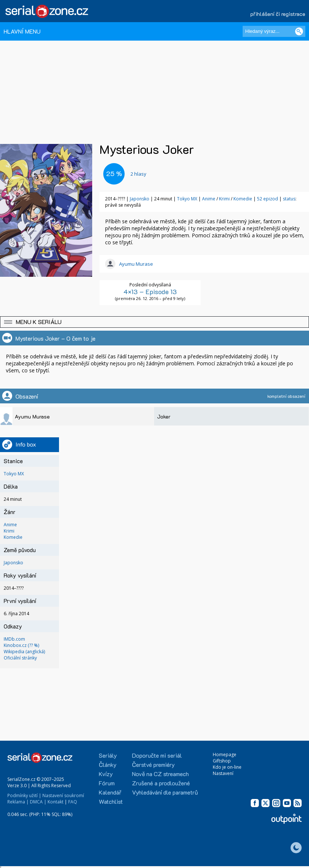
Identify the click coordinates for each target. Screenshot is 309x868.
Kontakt (55, 802)
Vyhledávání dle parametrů (165, 792)
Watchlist (111, 801)
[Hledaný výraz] (274, 31)
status (289, 199)
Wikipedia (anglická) (24, 652)
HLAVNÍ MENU (22, 31)
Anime (209, 199)
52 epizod (268, 199)
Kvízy (106, 774)
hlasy (138, 174)
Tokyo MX (187, 199)
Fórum (107, 783)
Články (108, 764)
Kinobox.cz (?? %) (21, 645)
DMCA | (38, 802)
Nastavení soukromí (63, 795)
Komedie (243, 199)
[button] (154, 322)
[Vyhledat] (299, 31)
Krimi (224, 199)
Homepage (225, 755)
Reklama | (18, 802)
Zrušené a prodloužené (161, 783)
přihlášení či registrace (278, 14)
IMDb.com (14, 639)
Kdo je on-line (227, 767)
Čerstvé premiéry (153, 764)
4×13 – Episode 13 (150, 292)
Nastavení (223, 773)
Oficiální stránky (20, 658)
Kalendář (110, 792)
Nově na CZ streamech (160, 774)
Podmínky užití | (24, 795)
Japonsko (140, 199)
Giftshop (222, 761)
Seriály (108, 755)
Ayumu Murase (136, 264)
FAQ (73, 802)
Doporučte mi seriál (157, 755)
